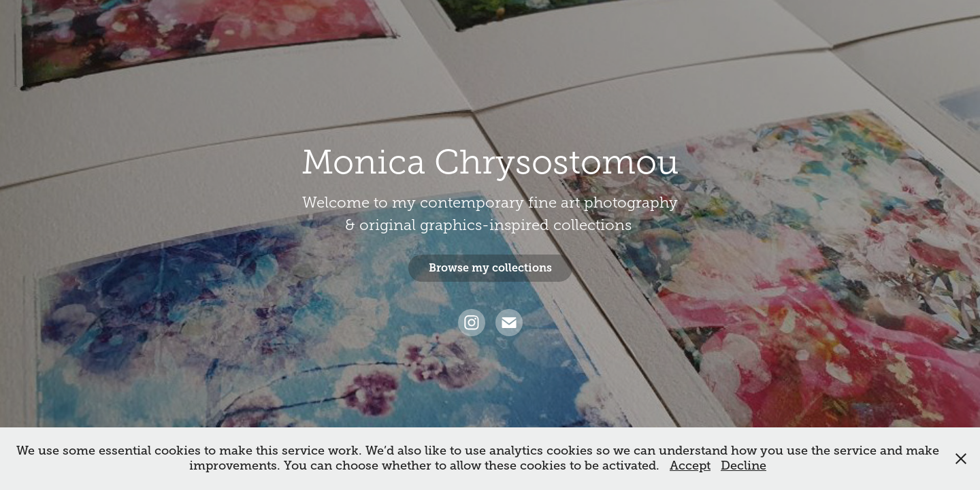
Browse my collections (490, 268)
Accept (690, 465)
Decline (744, 465)
